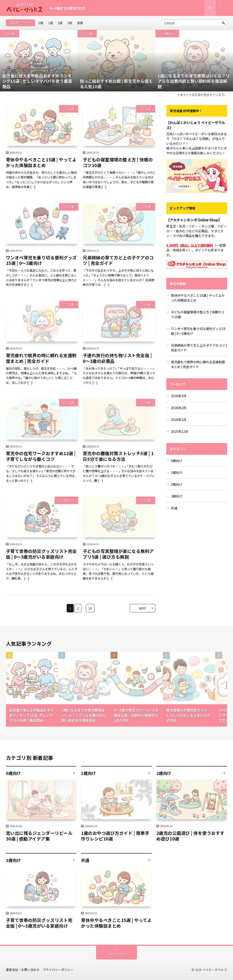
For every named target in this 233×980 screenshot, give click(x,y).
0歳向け (169, 34)
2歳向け (177, 484)
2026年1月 (179, 420)
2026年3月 (179, 396)
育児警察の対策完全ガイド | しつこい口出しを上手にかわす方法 (188, 715)
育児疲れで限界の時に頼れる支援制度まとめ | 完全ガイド (41, 358)
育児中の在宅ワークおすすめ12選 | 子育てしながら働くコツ (41, 456)
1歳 (51, 23)
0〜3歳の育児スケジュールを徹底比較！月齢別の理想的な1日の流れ (136, 715)
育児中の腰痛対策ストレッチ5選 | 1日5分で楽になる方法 (118, 456)
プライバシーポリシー (58, 970)
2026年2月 (179, 408)
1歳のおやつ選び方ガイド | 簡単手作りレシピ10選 (115, 836)
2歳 (60, 23)
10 (90, 608)
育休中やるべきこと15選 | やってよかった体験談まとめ (41, 162)
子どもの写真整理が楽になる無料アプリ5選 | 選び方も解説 (118, 554)
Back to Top (116, 954)
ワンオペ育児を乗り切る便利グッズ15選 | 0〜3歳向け (41, 260)
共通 (12, 34)
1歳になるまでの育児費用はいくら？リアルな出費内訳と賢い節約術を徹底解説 (84, 715)
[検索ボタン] (223, 23)
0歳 (41, 23)
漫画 (80, 23)
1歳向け (177, 472)
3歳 (70, 23)
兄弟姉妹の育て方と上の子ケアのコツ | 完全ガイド (118, 260)
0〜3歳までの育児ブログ (67, 8)
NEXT (142, 608)
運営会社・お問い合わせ (23, 970)
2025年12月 (180, 431)
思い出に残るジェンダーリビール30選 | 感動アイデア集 (39, 836)
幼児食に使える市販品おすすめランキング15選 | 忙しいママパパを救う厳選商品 (32, 715)
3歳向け (68, 500)
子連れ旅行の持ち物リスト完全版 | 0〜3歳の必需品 (117, 358)
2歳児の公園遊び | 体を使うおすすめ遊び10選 (190, 836)
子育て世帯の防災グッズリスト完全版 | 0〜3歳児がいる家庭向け (41, 554)
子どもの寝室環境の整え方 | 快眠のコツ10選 (118, 162)
